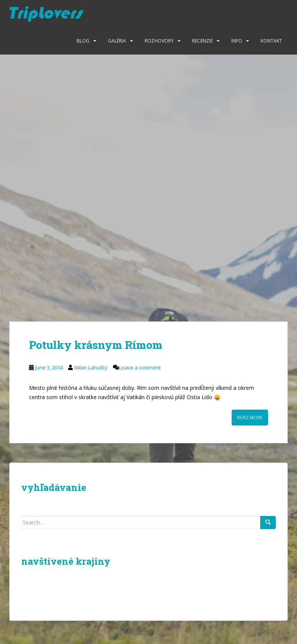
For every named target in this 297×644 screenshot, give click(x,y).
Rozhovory (159, 41)
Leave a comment (140, 367)
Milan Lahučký (91, 367)
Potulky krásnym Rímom (96, 345)
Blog (83, 41)
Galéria (117, 41)
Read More (250, 418)
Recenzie (202, 41)
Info (237, 41)
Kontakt (271, 41)
